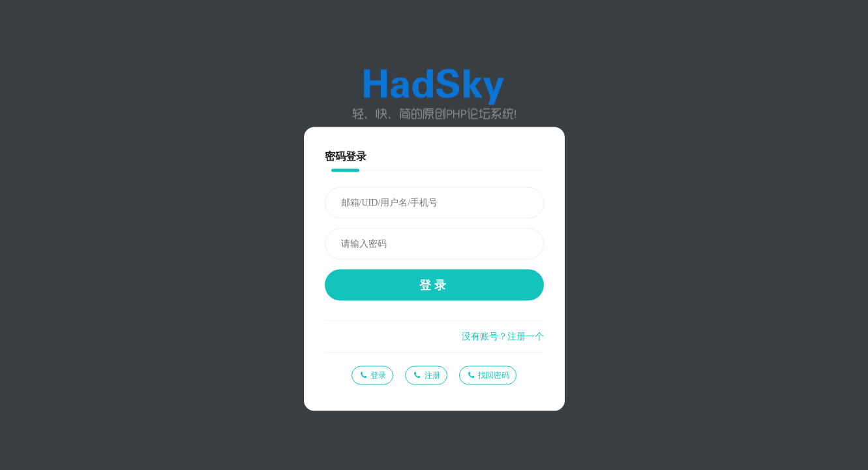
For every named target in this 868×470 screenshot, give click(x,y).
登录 (434, 285)
